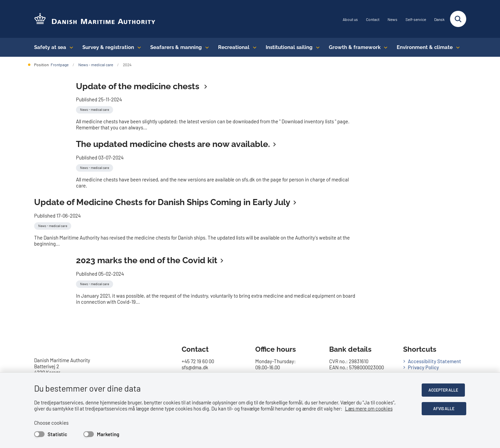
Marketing (108, 434)
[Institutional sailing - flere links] (316, 47)
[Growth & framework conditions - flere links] (384, 47)
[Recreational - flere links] (253, 47)
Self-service (416, 19)
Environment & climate (425, 47)
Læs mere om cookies (369, 408)
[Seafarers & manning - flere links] (205, 47)
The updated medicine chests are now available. (173, 144)
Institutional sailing (289, 47)
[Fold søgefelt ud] (458, 19)
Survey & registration (108, 47)
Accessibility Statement (435, 361)
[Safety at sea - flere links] (70, 47)
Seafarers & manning (176, 47)
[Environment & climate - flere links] (456, 47)
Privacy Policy (423, 367)
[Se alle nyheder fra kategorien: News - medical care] (95, 109)
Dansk (439, 19)
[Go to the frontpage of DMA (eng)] (95, 19)
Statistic (57, 434)
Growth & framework (355, 47)
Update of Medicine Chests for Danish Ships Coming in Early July (162, 202)
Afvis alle (444, 408)
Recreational (234, 47)
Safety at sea (50, 47)
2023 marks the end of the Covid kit (147, 260)
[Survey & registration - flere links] (138, 47)
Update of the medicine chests (139, 86)
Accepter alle (445, 390)
